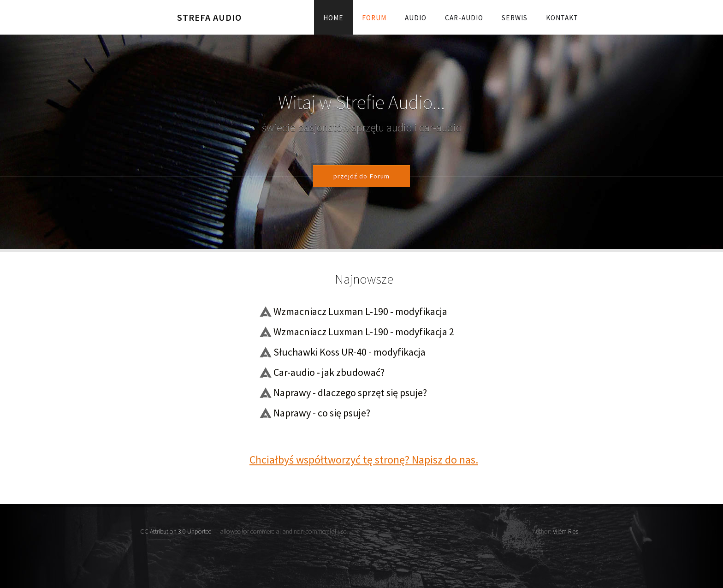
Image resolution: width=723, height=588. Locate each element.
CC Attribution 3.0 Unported (176, 531)
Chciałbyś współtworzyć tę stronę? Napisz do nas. (364, 460)
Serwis (515, 18)
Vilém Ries (566, 531)
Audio (416, 18)
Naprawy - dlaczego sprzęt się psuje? (350, 392)
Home (333, 18)
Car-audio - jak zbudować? (329, 372)
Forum (374, 18)
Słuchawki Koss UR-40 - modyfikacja (350, 352)
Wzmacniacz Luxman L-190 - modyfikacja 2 (364, 332)
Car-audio (464, 18)
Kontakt (562, 18)
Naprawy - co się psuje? (322, 413)
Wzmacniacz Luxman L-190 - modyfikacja (360, 311)
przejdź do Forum (361, 176)
